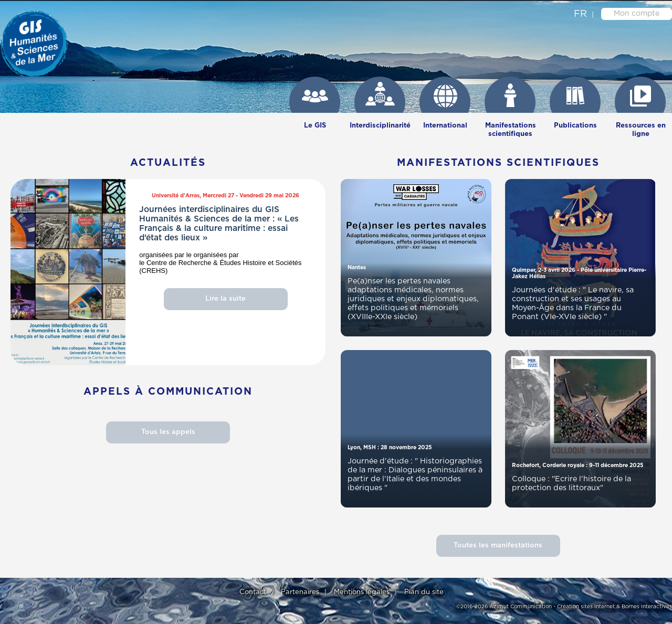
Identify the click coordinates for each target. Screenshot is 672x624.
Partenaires (300, 592)
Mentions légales (362, 592)
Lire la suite (225, 299)
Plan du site (424, 592)
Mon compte (637, 14)
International (445, 126)
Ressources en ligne (641, 130)
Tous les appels (168, 432)
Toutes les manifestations (498, 546)
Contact (253, 592)
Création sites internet (586, 607)
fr (580, 14)
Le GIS (315, 126)
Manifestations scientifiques (511, 130)
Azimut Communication (521, 607)
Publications (575, 126)
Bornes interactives (647, 607)
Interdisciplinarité (380, 126)
